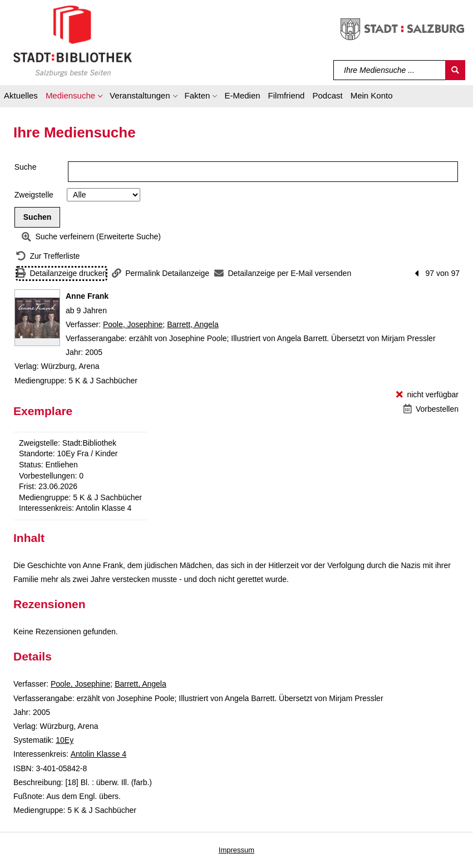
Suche (26, 167)
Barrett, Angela (193, 324)
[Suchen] (455, 70)
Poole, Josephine (133, 324)
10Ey (65, 740)
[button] (74, 97)
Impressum (237, 850)
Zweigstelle (34, 195)
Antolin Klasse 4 (98, 754)
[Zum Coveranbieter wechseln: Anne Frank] (37, 318)
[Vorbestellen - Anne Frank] (431, 409)
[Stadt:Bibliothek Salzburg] (73, 41)
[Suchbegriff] (390, 70)
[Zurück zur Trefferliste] (48, 256)
